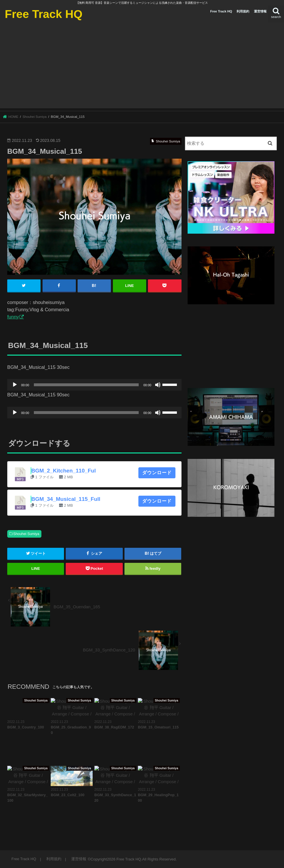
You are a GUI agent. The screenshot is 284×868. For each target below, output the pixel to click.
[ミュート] (158, 385)
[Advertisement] (142, 68)
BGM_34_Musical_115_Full (66, 499)
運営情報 (260, 11)
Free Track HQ (43, 14)
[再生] (15, 385)
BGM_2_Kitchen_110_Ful (64, 470)
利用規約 (243, 11)
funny (13, 316)
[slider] (86, 385)
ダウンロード (157, 472)
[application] (94, 385)
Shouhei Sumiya (26, 534)
